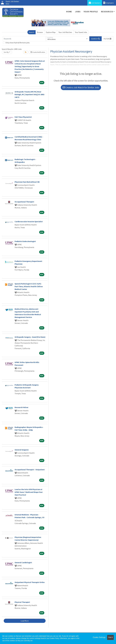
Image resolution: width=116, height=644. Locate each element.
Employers (109, 3)
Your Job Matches (65, 32)
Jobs (78, 12)
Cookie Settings (99, 637)
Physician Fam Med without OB (27, 182)
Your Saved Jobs (81, 32)
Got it (110, 637)
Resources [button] (107, 12)
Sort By (6, 52)
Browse (40, 32)
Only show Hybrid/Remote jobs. (18, 43)
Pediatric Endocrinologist (25, 241)
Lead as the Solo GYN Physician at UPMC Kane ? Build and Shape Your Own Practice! (29, 492)
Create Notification (38, 52)
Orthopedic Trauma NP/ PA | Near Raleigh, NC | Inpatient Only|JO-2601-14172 (30, 94)
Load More (25, 621)
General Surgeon (22, 450)
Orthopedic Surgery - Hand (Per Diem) (30, 337)
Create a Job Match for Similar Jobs (81, 87)
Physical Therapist (22, 602)
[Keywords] (24, 39)
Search (31, 32)
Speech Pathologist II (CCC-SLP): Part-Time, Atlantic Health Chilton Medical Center (29, 286)
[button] (108, 39)
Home (69, 12)
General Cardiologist (23, 562)
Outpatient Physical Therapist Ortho (30, 582)
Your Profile (91, 12)
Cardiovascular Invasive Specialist (29, 221)
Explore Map (51, 32)
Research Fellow (21, 407)
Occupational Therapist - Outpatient (30, 470)
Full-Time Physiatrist (23, 117)
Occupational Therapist (24, 202)
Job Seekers (95, 3)
